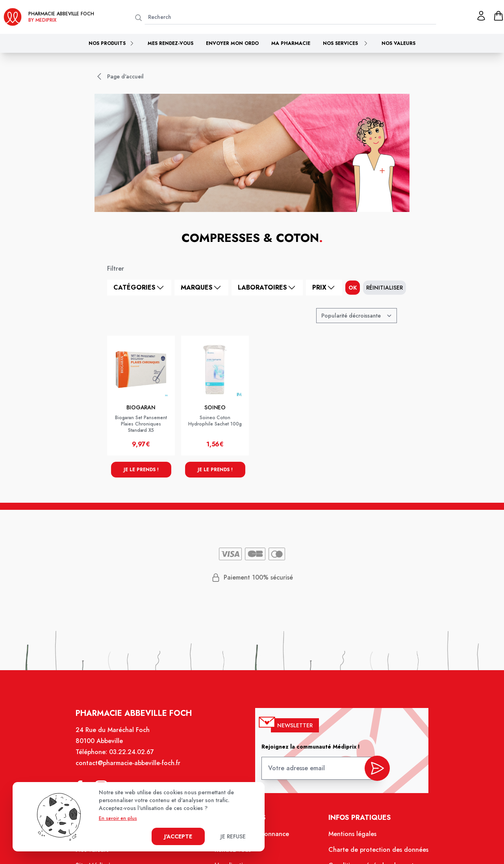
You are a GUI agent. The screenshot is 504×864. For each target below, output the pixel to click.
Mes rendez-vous (170, 43)
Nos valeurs (398, 43)
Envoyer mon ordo (232, 43)
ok (353, 288)
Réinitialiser (384, 288)
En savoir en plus (118, 818)
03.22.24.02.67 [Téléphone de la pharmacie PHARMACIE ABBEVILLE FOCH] (135, 758)
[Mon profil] (481, 16)
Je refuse (233, 836)
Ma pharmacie (291, 43)
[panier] (498, 16)
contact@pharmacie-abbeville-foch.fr (132, 769)
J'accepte (178, 836)
